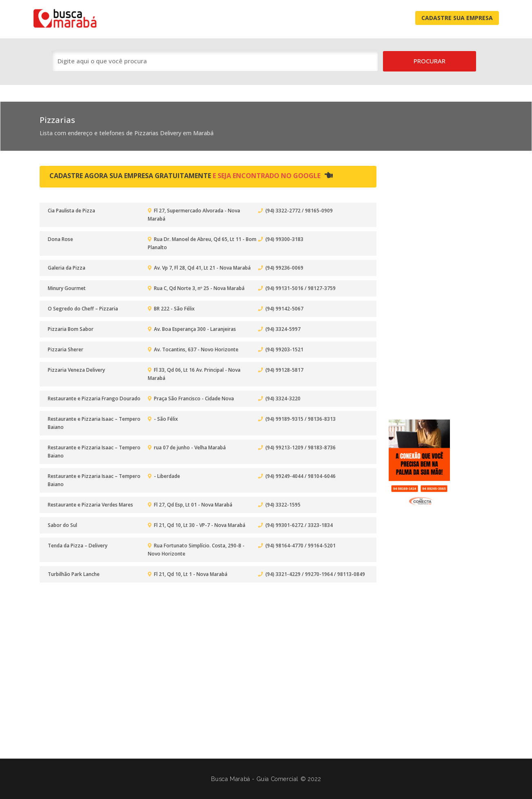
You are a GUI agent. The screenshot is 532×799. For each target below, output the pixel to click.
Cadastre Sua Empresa (457, 18)
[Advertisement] (421, 286)
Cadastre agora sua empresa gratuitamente (191, 176)
